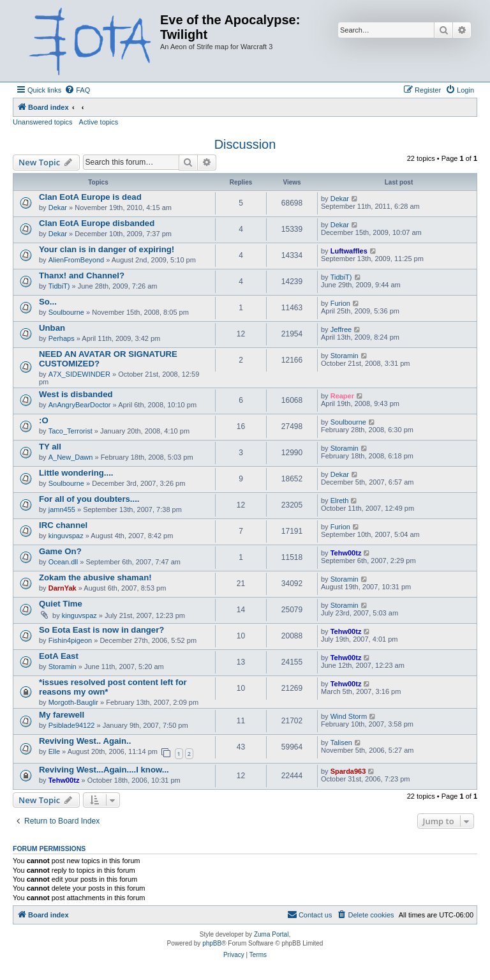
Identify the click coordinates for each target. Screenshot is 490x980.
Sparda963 (348, 771)
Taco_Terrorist (71, 431)
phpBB (212, 943)
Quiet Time (61, 604)
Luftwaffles (349, 251)
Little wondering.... (76, 473)
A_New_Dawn (71, 457)
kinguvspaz (66, 536)
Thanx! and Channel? (82, 275)
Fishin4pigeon (71, 640)
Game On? (60, 551)
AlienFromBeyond (76, 260)
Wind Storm (349, 716)
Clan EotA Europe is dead (90, 197)
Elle (54, 751)
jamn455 (62, 509)
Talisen (341, 743)
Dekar (58, 207)
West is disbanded (76, 394)
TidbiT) (59, 286)
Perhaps (62, 338)
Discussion (245, 144)
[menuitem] (77, 90)
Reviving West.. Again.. (85, 741)
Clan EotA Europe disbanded (97, 223)
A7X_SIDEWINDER (79, 374)
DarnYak (63, 588)
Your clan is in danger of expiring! (107, 249)
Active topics (99, 122)
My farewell (62, 715)
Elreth (340, 501)
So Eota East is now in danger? (101, 630)
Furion (340, 303)
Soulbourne (66, 312)
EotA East (59, 656)
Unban (52, 328)
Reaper (342, 396)
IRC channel (63, 525)
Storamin (345, 356)
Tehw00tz (346, 553)
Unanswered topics (43, 122)
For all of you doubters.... (89, 499)
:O (44, 420)
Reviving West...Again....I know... (104, 770)
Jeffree (341, 329)
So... (48, 302)
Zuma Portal (271, 934)
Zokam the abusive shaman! (95, 577)
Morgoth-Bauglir (73, 702)
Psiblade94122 (72, 725)
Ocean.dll (63, 562)
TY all (50, 447)
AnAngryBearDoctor (80, 405)
